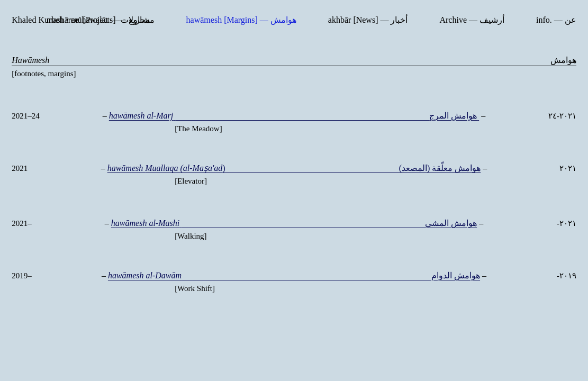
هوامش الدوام (294, 280)
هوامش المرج (294, 116)
